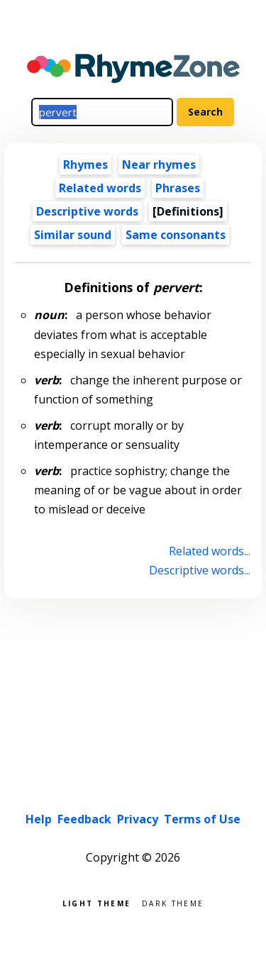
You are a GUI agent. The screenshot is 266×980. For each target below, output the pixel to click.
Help (39, 819)
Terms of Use (202, 819)
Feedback (84, 819)
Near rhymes (159, 165)
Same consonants (176, 235)
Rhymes (85, 165)
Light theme (96, 902)
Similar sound (73, 235)
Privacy (138, 819)
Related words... (210, 551)
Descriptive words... (200, 570)
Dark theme (173, 902)
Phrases (178, 188)
